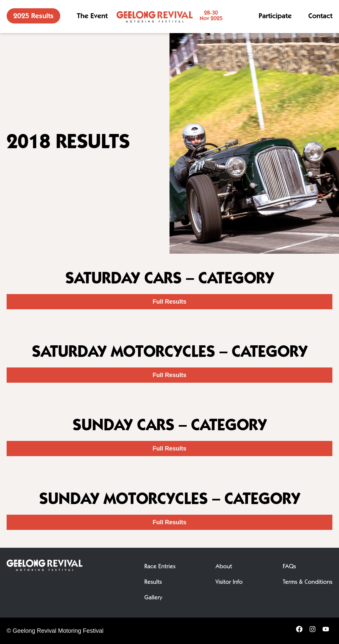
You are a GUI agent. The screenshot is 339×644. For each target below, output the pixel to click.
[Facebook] (299, 631)
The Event (92, 17)
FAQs (289, 567)
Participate (275, 17)
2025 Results (33, 17)
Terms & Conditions (308, 582)
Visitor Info (229, 582)
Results (153, 582)
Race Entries (160, 567)
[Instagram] (313, 631)
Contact (320, 17)
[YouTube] (326, 631)
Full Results (169, 302)
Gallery (153, 598)
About (224, 567)
